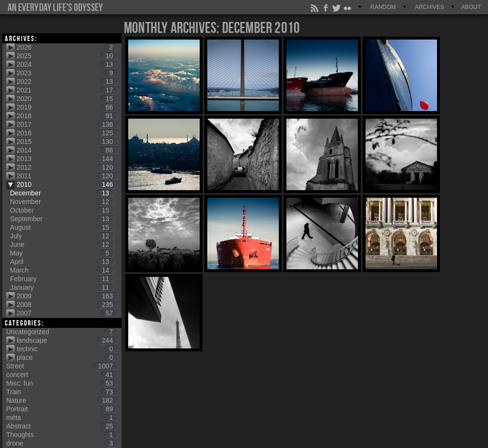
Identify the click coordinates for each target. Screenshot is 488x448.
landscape (67, 340)
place (67, 357)
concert (62, 375)
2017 (67, 124)
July (62, 236)
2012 (67, 167)
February (62, 279)
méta (62, 417)
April (62, 262)
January (62, 287)
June (62, 244)
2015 (67, 142)
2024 (67, 64)
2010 (67, 184)
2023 (67, 73)
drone (62, 443)
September (62, 219)
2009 (67, 296)
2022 (67, 81)
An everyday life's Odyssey (55, 7)
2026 (67, 47)
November (62, 202)
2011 (67, 176)
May (62, 253)
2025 (67, 56)
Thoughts (62, 435)
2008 (67, 305)
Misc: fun (62, 383)
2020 (67, 99)
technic (67, 349)
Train (62, 392)
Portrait (62, 409)
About (471, 7)
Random (383, 7)
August (62, 227)
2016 (67, 133)
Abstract (62, 426)
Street (62, 366)
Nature (62, 400)
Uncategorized (62, 332)
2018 (67, 116)
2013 (67, 159)
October (62, 210)
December (62, 193)
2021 (67, 90)
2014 (67, 150)
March (62, 270)
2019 (67, 107)
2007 (67, 313)
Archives (430, 7)
